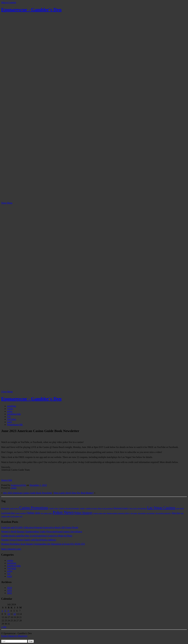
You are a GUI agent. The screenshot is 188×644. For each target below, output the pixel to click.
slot (9, 417)
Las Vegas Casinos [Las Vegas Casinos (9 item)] (161, 508)
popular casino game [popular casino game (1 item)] (100, 513)
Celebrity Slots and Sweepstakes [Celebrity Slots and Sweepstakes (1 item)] (69, 508)
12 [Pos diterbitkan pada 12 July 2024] (15, 614)
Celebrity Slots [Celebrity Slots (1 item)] (53, 508)
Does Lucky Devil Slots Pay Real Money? (74, 493)
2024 (9, 588)
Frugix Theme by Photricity (14, 636)
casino (10, 409)
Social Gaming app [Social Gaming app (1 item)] (16, 516)
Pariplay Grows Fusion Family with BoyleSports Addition (29, 540)
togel (9, 422)
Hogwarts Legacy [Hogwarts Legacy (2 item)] (121, 508)
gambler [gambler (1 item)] (82, 508)
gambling (12, 406)
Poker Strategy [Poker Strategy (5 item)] (83, 513)
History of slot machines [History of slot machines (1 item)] (105, 508)
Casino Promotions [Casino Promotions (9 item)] (34, 508)
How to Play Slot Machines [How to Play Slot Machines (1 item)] (138, 508)
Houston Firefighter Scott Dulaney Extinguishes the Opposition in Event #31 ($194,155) (43, 544)
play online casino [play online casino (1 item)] (46, 513)
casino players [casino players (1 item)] (14, 508)
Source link (7, 480)
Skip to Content (9, 2)
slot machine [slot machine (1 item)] (142, 513)
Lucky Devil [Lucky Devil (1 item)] (180, 508)
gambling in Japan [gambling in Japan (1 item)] (91, 508)
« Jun (4, 627)
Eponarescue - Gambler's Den (31, 10)
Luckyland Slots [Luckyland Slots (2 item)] (8, 513)
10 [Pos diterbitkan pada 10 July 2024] (9, 614)
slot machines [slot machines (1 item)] (151, 513)
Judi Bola (12, 419)
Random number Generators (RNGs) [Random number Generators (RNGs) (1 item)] (118, 513)
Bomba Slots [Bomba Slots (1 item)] (5, 508)
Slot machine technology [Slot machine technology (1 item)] (163, 513)
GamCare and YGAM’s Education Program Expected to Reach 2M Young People (40, 527)
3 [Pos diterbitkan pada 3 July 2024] (8, 611)
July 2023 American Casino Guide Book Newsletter (27, 493)
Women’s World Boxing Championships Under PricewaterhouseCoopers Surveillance (42, 532)
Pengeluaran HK (15, 425)
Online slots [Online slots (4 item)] (33, 513)
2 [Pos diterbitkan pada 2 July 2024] (5, 611)
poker (10, 411)
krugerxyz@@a (19, 485)
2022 (9, 593)
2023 (9, 590)
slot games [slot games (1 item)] (134, 513)
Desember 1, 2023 (38, 485)
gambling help (14, 414)
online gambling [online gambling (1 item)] (21, 513)
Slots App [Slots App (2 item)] (176, 513)
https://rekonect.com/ (11, 549)
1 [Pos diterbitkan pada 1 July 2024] (2, 611)
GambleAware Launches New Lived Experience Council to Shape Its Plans (37, 536)
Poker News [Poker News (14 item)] (63, 512)
